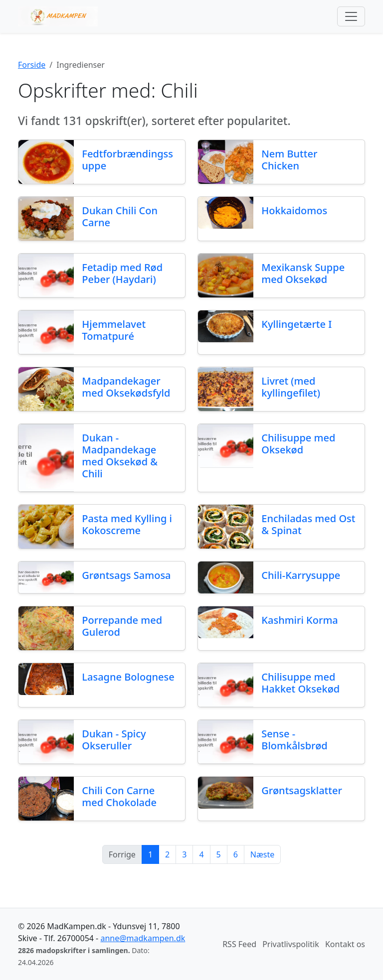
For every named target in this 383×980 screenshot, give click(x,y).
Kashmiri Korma (299, 620)
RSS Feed (239, 944)
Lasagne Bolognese (128, 677)
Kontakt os (345, 944)
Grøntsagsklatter (302, 790)
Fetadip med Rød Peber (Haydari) (122, 273)
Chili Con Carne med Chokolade (119, 796)
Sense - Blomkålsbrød (294, 740)
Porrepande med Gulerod (122, 626)
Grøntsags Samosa (126, 575)
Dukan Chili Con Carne (120, 216)
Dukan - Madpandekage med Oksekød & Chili (120, 456)
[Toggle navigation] (351, 16)
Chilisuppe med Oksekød (298, 444)
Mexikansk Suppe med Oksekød (303, 273)
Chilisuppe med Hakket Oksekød (300, 683)
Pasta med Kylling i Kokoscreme (127, 524)
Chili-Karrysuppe (301, 575)
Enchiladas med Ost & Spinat (308, 524)
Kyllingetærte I (296, 324)
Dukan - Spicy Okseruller (114, 740)
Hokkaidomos (294, 210)
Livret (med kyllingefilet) (291, 387)
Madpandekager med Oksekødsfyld (126, 387)
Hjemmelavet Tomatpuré (114, 330)
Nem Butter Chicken (289, 160)
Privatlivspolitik (291, 944)
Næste (262, 854)
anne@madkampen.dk (143, 938)
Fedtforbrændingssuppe (127, 160)
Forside (32, 65)
